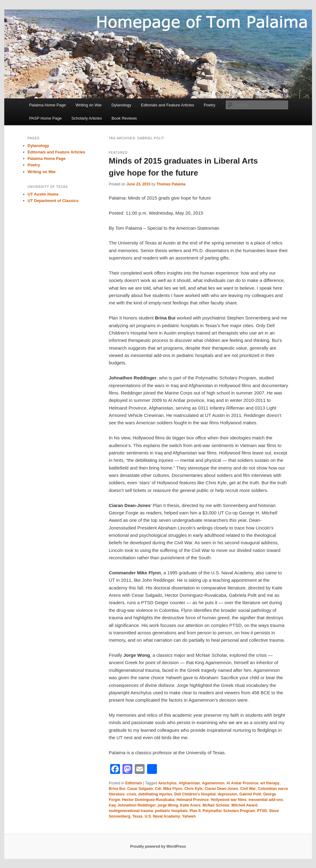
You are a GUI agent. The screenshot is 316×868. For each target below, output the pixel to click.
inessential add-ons (266, 800)
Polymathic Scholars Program (229, 811)
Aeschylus (167, 783)
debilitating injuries (155, 794)
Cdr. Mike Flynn (169, 789)
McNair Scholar (216, 805)
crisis (132, 794)
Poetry (210, 105)
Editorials (134, 783)
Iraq (112, 805)
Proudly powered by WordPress (158, 846)
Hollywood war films (229, 800)
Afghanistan (189, 783)
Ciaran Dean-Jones (221, 789)
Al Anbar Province (242, 783)
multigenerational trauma (131, 811)
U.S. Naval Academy (162, 816)
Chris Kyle (193, 789)
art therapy (270, 783)
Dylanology (121, 105)
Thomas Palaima (171, 184)
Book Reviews (124, 118)
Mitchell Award (244, 805)
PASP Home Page (46, 118)
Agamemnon (213, 783)
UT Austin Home (43, 194)
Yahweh (189, 816)
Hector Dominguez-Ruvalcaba (148, 800)
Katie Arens (190, 805)
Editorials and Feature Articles (168, 105)
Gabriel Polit (250, 794)
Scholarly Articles (87, 118)
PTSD (262, 811)
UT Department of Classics (53, 201)
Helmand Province (193, 800)
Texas (137, 816)
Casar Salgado (140, 789)
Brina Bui (117, 789)
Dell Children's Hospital (195, 794)
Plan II (195, 811)
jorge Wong (168, 805)
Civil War (248, 789)
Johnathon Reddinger (137, 805)
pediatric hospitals (171, 811)
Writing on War (88, 105)
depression (227, 794)
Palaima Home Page (48, 105)
